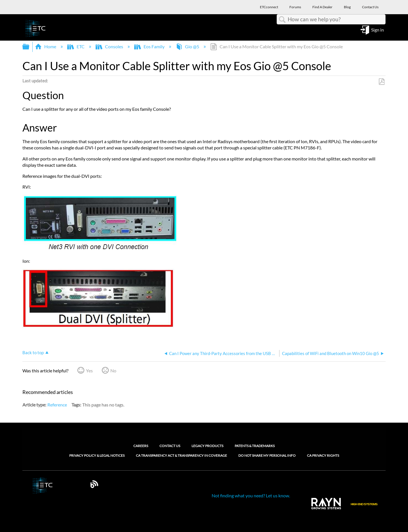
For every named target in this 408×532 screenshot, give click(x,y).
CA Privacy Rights (323, 456)
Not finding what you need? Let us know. (251, 496)
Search (282, 20)
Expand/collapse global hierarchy (30, 47)
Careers (141, 446)
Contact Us (170, 446)
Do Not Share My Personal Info (267, 456)
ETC (76, 46)
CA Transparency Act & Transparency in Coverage (181, 456)
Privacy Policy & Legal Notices (97, 456)
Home (46, 46)
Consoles (110, 46)
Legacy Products (207, 446)
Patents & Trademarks (255, 446)
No (113, 371)
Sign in (377, 29)
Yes (89, 371)
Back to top (33, 352)
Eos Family (150, 46)
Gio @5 (188, 46)
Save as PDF (381, 82)
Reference (57, 405)
